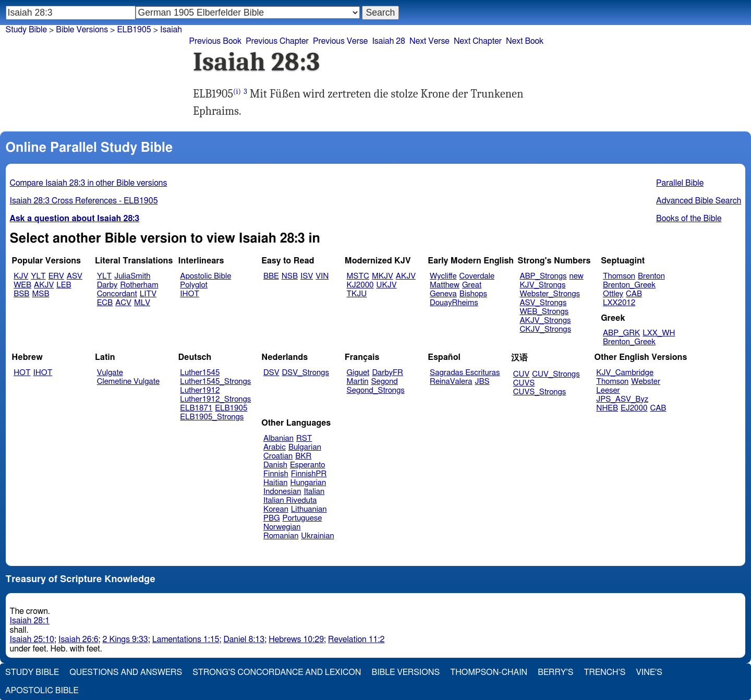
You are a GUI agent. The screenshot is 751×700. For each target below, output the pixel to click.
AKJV (44, 285)
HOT (22, 373)
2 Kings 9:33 (125, 639)
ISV (307, 276)
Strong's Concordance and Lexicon (277, 672)
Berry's (555, 672)
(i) (237, 92)
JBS (482, 382)
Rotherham (139, 285)
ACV (123, 303)
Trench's (604, 672)
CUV (522, 374)
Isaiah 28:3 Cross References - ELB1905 (84, 201)
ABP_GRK (621, 333)
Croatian (278, 456)
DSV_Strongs (305, 373)
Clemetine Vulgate (128, 382)
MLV (142, 303)
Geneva (443, 294)
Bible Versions (82, 30)
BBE (271, 276)
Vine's (649, 672)
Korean (276, 509)
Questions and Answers (126, 672)
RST (304, 438)
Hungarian (308, 483)
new (577, 276)
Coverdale (477, 276)
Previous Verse (340, 41)
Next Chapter (478, 41)
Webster (646, 382)
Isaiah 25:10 (32, 639)
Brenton (651, 276)
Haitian (276, 483)
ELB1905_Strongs (212, 417)
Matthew (445, 285)
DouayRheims (454, 303)
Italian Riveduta (290, 500)
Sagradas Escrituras (465, 373)
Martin (358, 382)
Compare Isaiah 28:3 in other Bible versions (89, 183)
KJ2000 (360, 285)
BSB (21, 294)
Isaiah (171, 30)
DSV (271, 373)
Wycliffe (443, 276)
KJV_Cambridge (625, 373)
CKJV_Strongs (545, 329)
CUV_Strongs (556, 374)
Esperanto (308, 465)
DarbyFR (387, 373)
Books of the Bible (689, 219)
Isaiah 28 (389, 41)
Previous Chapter (277, 41)
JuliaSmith (132, 276)
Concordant (117, 294)
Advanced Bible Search (699, 201)
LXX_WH (659, 333)
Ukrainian (317, 536)
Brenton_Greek (629, 285)
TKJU (357, 294)
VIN (322, 276)
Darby (107, 285)
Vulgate (110, 373)
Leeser (608, 390)
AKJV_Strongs (545, 321)
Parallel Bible (680, 183)
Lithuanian (309, 509)
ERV (56, 276)
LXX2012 (619, 303)
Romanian (281, 536)
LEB (64, 285)
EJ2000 (634, 408)
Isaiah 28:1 (30, 621)
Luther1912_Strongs (215, 399)
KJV (21, 276)
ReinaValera (451, 382)
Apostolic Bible (42, 691)
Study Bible (26, 30)
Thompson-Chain (489, 672)
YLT (38, 276)
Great (472, 285)
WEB (22, 285)
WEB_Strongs (544, 312)
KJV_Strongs (542, 285)
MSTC (358, 276)
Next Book (525, 41)
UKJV (387, 285)
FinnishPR (309, 474)
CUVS (524, 383)
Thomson (619, 276)
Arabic (275, 447)
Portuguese (302, 518)
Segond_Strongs (376, 390)
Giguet (358, 373)
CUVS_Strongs (540, 392)
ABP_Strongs (543, 276)
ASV (75, 276)
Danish (275, 465)
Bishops (473, 294)
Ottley (613, 294)
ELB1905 (231, 408)
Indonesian (282, 492)
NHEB (607, 408)
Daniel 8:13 (244, 639)
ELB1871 (196, 408)
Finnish (276, 474)
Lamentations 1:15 (186, 639)
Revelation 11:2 (356, 639)
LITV (148, 294)
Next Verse (429, 41)
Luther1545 (200, 373)
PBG (272, 518)
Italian (314, 492)
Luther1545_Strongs (215, 382)
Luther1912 (200, 390)
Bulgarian (305, 447)
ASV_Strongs (543, 303)
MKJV (383, 276)
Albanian (278, 438)
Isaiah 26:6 (78, 639)
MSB (40, 294)
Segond (384, 382)
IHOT (190, 294)
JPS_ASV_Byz (622, 399)
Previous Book (215, 41)
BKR (303, 456)
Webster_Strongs (550, 294)
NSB (290, 276)
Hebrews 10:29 (296, 639)
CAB (634, 294)
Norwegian (282, 527)
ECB (105, 303)
